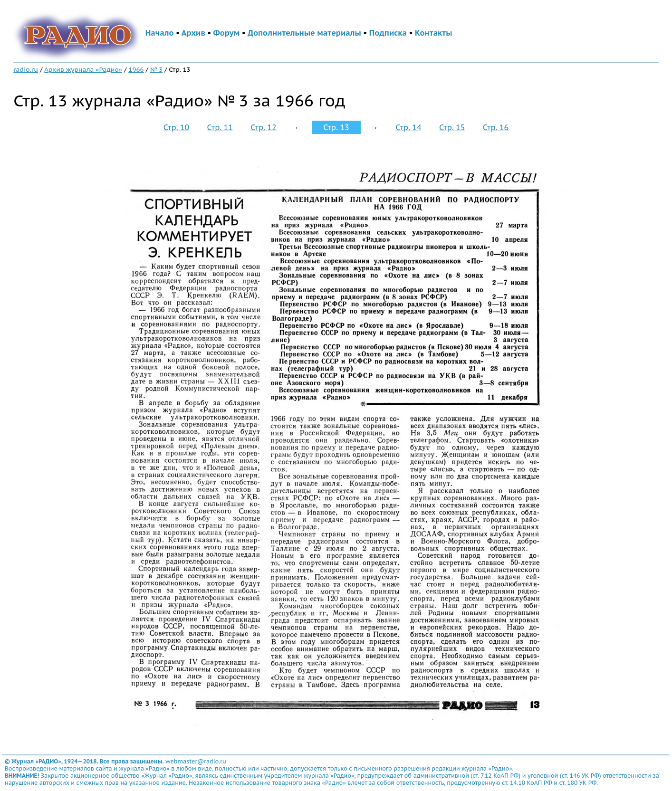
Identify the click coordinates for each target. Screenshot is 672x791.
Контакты (433, 33)
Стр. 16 (496, 127)
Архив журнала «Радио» (83, 69)
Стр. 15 (452, 127)
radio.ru (26, 69)
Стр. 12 (263, 127)
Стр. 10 (176, 127)
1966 (136, 69)
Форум (227, 33)
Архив (193, 33)
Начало (160, 33)
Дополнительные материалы (304, 33)
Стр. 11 (220, 127)
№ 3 (156, 69)
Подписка (388, 33)
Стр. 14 (408, 127)
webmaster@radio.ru (196, 761)
